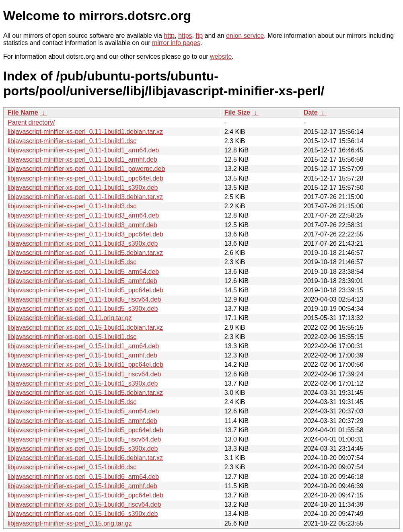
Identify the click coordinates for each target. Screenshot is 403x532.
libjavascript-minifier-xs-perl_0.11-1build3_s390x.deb (83, 243)
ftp (199, 36)
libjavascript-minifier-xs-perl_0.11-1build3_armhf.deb (82, 225)
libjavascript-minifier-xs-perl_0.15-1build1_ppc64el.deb (85, 365)
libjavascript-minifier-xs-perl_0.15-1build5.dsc (72, 402)
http (169, 36)
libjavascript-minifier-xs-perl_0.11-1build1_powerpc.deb (86, 169)
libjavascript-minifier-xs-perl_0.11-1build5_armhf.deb (82, 281)
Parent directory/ (31, 122)
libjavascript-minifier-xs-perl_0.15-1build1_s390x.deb (83, 383)
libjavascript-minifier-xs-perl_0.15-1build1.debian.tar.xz (85, 328)
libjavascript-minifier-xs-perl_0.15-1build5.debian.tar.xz (85, 393)
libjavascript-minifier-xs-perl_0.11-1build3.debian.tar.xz (85, 197)
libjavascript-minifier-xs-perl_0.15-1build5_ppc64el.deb (85, 430)
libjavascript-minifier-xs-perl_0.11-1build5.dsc (72, 262)
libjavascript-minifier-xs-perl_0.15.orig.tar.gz (70, 523)
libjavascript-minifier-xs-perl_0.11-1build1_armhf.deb (82, 159)
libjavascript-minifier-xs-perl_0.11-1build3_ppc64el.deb (85, 234)
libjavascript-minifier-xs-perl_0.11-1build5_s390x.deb (83, 309)
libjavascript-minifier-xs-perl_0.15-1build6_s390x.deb (83, 514)
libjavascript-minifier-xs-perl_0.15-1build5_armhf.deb (82, 421)
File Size (237, 112)
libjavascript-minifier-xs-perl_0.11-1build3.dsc (72, 206)
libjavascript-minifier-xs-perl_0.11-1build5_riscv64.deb (84, 299)
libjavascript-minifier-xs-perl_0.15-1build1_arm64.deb (83, 346)
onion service (245, 36)
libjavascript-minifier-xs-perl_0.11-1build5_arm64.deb (83, 272)
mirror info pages (176, 43)
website (221, 56)
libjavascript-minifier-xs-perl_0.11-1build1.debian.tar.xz (85, 132)
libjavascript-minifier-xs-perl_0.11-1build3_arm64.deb (83, 215)
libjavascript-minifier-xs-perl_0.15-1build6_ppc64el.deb (85, 495)
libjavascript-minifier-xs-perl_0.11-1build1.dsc (72, 141)
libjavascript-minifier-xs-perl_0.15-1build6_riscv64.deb (84, 504)
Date (311, 112)
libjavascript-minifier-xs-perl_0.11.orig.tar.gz (70, 318)
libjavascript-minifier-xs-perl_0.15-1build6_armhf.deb (82, 486)
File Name (23, 112)
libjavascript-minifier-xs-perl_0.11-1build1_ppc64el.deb (85, 178)
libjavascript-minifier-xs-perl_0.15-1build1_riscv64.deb (84, 374)
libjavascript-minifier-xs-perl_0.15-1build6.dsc (72, 467)
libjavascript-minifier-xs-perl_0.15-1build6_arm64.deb (83, 477)
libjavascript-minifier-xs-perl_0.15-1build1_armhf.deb (82, 355)
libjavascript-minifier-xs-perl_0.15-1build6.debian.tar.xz (85, 458)
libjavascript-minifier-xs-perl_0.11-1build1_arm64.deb (83, 150)
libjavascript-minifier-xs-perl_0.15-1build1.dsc (72, 337)
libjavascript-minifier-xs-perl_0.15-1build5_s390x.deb (83, 449)
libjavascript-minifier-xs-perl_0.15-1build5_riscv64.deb (84, 439)
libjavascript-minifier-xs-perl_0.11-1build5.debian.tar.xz (85, 253)
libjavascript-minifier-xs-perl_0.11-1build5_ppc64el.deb (85, 290)
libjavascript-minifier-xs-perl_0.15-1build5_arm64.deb (83, 411)
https (185, 36)
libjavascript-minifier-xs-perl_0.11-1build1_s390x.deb (83, 188)
